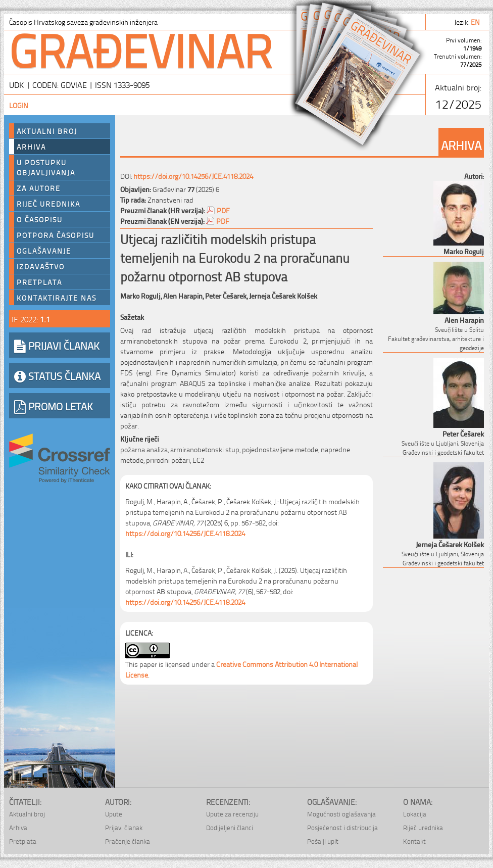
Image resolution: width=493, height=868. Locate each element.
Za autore (39, 188)
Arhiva (31, 147)
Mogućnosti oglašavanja (341, 814)
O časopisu (40, 219)
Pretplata (39, 282)
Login (19, 105)
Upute (114, 814)
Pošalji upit (323, 841)
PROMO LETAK (54, 406)
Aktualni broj (47, 131)
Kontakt (414, 841)
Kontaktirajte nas (57, 298)
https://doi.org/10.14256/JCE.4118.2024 (193, 176)
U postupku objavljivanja (46, 167)
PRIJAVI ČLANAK (57, 345)
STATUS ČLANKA (57, 375)
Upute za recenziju (232, 814)
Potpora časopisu (56, 235)
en (476, 21)
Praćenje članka (128, 841)
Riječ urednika (48, 204)
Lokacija (415, 814)
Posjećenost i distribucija (342, 827)
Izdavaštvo (41, 266)
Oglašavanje (44, 251)
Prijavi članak (124, 827)
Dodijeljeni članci (230, 827)
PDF (223, 210)
